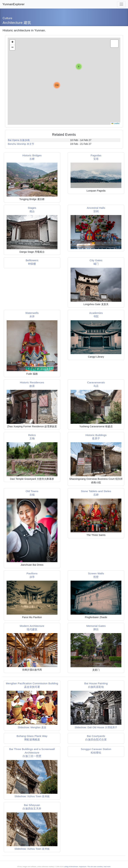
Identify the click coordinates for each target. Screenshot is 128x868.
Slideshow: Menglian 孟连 (32, 727)
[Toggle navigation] (121, 4)
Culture (7, 18)
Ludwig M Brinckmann (71, 867)
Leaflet (115, 123)
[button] (79, 67)
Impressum (83, 867)
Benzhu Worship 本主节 (21, 144)
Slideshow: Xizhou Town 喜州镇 (32, 796)
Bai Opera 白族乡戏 (19, 140)
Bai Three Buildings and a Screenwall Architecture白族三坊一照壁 (32, 753)
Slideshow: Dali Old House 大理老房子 (96, 727)
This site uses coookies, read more (99, 867)
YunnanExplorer (13, 4)
